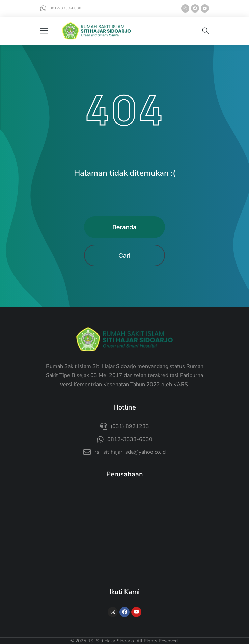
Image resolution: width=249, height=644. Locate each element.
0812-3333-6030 (65, 8)
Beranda (124, 227)
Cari (124, 255)
